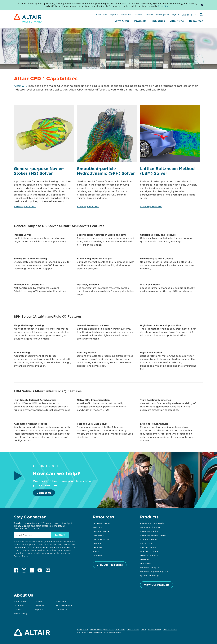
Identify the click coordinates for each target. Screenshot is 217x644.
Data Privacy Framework (115, 629)
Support (114, 15)
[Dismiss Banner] (202, 5)
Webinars (97, 527)
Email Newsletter (65, 605)
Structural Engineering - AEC (155, 571)
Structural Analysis (150, 567)
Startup (97, 551)
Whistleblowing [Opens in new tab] (155, 629)
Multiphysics (146, 563)
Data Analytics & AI (150, 527)
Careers (138, 15)
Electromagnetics (149, 531)
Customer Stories (102, 523)
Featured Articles (102, 531)
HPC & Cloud (147, 543)
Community (99, 543)
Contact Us (44, 493)
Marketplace (163, 15)
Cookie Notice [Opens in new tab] (133, 629)
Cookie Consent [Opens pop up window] (170, 630)
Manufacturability (149, 555)
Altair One (177, 21)
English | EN (188, 15)
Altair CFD (21, 86)
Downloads (99, 535)
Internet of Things (149, 551)
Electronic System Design (153, 535)
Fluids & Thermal (148, 539)
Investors (126, 15)
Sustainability (21, 613)
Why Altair (122, 21)
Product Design (148, 547)
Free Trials (101, 15)
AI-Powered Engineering (153, 523)
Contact (149, 15)
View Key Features (25, 206)
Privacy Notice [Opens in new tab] (96, 629)
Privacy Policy (21, 556)
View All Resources (110, 565)
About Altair (20, 601)
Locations (19, 605)
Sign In (175, 15)
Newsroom (62, 601)
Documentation (101, 539)
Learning (97, 547)
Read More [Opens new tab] (164, 6)
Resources (196, 21)
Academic (98, 555)
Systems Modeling (149, 575)
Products (140, 21)
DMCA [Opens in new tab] (144, 629)
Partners (39, 601)
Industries (158, 21)
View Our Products (157, 585)
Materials (145, 559)
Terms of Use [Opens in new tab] (83, 629)
